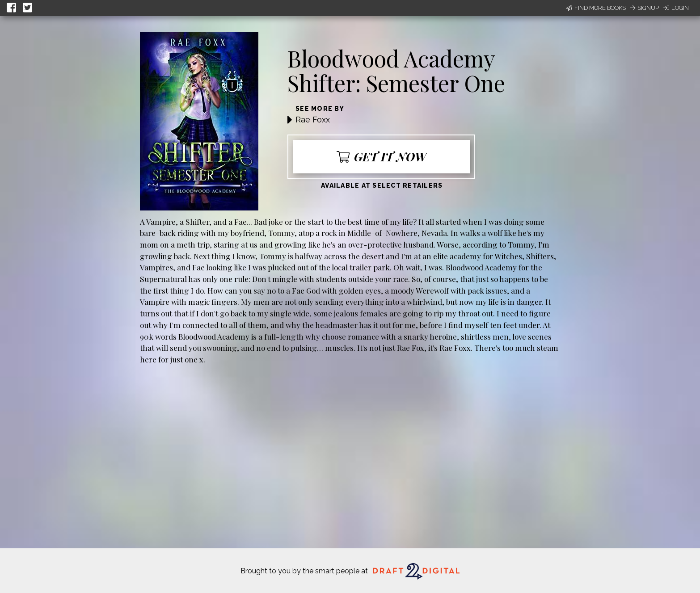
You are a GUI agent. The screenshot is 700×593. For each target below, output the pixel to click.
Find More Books (596, 8)
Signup (645, 8)
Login (676, 8)
